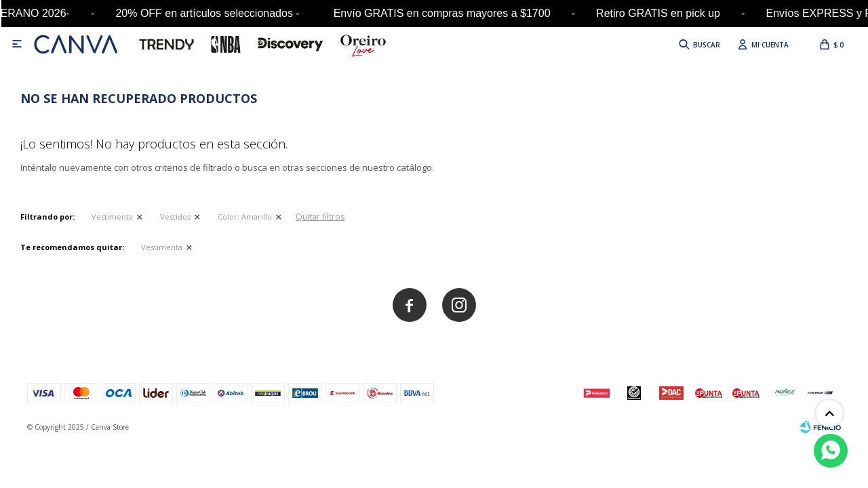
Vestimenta (112, 217)
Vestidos (175, 217)
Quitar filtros (320, 217)
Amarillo (245, 217)
